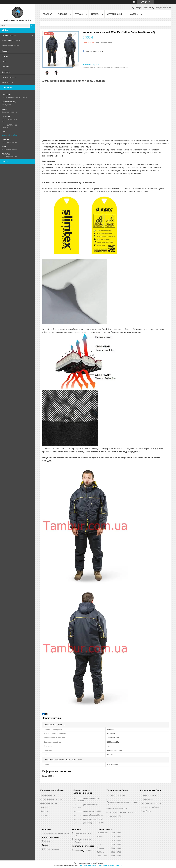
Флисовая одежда (49, 803)
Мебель (95, 14)
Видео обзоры (8, 82)
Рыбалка (62, 14)
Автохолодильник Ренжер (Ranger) (89, 815)
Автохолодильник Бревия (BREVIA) (89, 823)
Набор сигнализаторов (117, 808)
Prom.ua (99, 863)
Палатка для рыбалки (150, 807)
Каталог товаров (9, 35)
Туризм (79, 14)
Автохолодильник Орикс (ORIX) (88, 811)
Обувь (44, 815)
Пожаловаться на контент (88, 865)
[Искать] (32, 26)
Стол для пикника (148, 795)
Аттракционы (115, 14)
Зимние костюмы (49, 795)
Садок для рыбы (114, 816)
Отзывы (5, 67)
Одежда (45, 807)
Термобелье (146, 811)
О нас (4, 61)
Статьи (5, 56)
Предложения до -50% (11, 40)
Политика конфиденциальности (110, 865)
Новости (5, 51)
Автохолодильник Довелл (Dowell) (89, 819)
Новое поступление (10, 46)
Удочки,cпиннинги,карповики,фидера (122, 803)
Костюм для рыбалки (116, 795)
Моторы (134, 14)
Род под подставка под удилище (121, 812)
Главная (48, 14)
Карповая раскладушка (151, 803)
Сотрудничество (9, 77)
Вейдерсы (46, 811)
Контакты (6, 72)
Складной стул (147, 799)
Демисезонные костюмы (52, 799)
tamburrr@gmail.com (10, 135)
